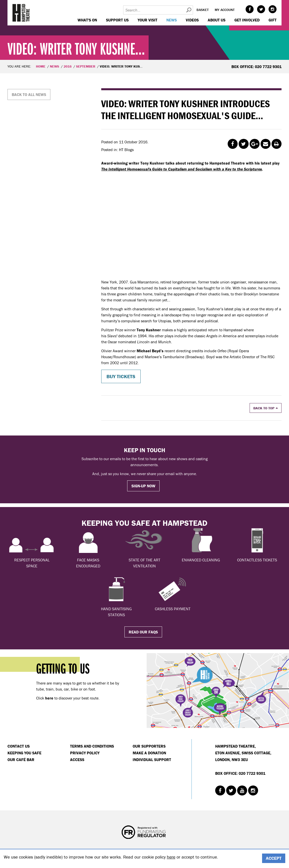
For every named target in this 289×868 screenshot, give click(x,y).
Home (41, 66)
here (171, 857)
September (86, 66)
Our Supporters (149, 746)
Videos (192, 20)
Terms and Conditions (92, 746)
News (172, 20)
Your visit (147, 20)
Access (77, 760)
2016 (68, 66)
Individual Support (152, 760)
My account (225, 10)
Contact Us (19, 746)
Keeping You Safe (24, 753)
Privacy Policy (85, 753)
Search (189, 10)
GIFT (273, 20)
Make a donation (149, 753)
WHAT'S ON (87, 20)
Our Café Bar (21, 760)
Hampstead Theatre (21, 13)
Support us (117, 20)
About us (217, 20)
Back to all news (29, 94)
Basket (203, 10)
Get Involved (247, 20)
